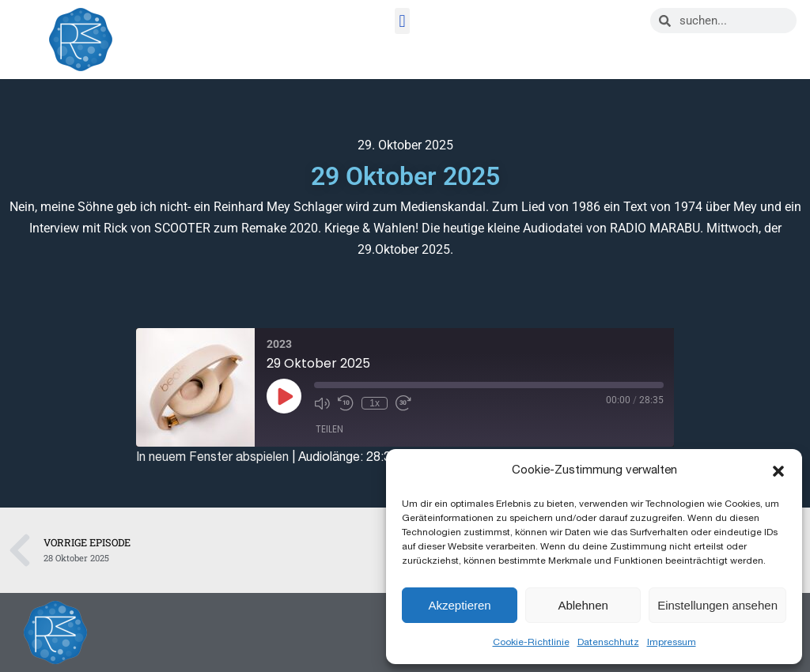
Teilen (329, 429)
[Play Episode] (284, 396)
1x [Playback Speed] (375, 403)
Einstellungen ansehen (717, 605)
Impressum (672, 642)
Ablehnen (583, 605)
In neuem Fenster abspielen (212, 457)
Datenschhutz (608, 642)
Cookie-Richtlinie (531, 642)
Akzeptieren (459, 605)
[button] (778, 471)
